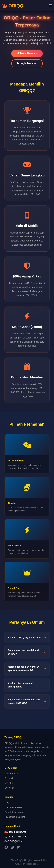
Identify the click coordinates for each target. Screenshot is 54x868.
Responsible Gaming (15, 817)
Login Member (27, 63)
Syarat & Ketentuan (14, 812)
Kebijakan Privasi (13, 808)
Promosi (9, 778)
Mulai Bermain (27, 53)
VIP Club (9, 783)
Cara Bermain (11, 774)
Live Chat (9, 788)
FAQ (7, 803)
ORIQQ (13, 6)
